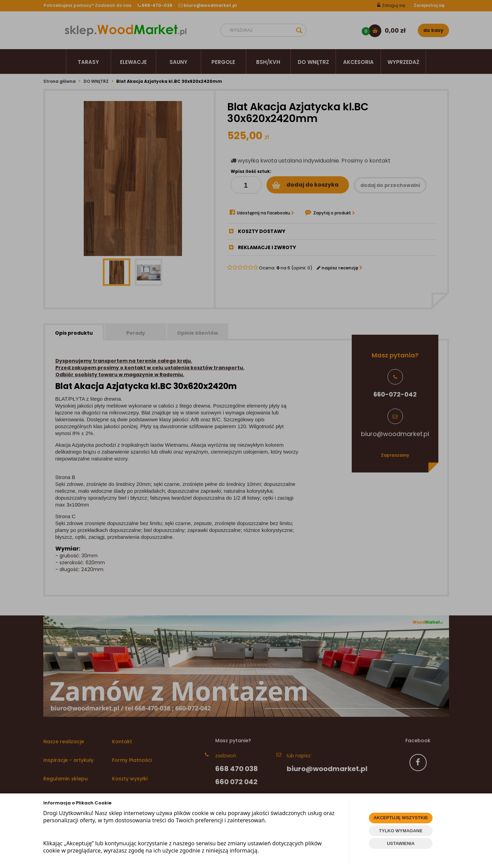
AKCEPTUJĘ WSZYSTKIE (401, 818)
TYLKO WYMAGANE (401, 831)
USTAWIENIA (401, 843)
